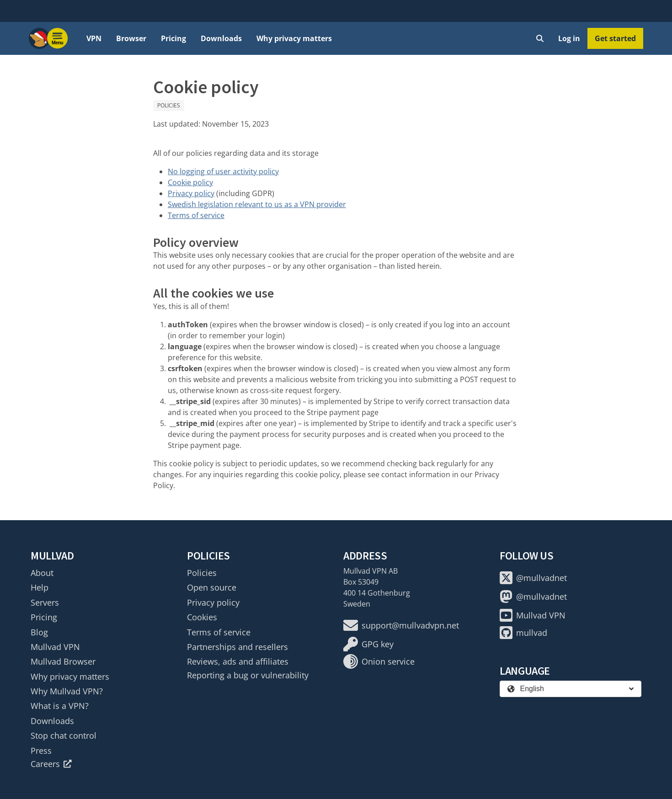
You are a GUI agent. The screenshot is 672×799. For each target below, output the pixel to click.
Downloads (221, 38)
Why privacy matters (294, 38)
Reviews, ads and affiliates (238, 661)
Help (40, 587)
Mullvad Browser (63, 661)
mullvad (523, 633)
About (42, 573)
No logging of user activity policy (223, 171)
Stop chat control (64, 735)
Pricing (173, 38)
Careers (51, 764)
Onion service (379, 661)
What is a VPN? (60, 706)
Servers (45, 602)
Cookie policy (190, 182)
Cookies (202, 617)
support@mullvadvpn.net (401, 625)
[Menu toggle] (58, 38)
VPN (94, 38)
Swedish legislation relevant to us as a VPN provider (257, 204)
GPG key (368, 644)
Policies (169, 105)
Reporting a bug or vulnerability (248, 675)
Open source (212, 587)
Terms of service (196, 215)
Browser (131, 38)
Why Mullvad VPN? (67, 691)
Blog (39, 632)
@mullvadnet (533, 578)
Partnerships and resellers (237, 647)
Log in (569, 38)
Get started (615, 38)
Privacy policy (191, 193)
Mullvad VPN (55, 647)
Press (41, 751)
